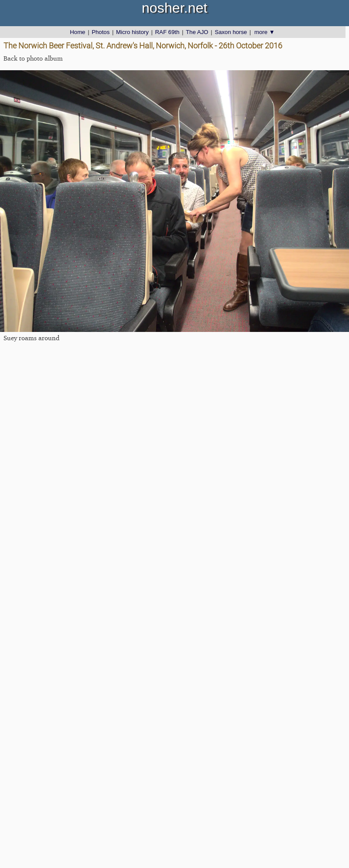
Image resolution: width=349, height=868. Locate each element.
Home (77, 32)
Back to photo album (33, 58)
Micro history (132, 32)
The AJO (197, 32)
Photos (101, 32)
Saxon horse (231, 32)
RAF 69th (168, 32)
